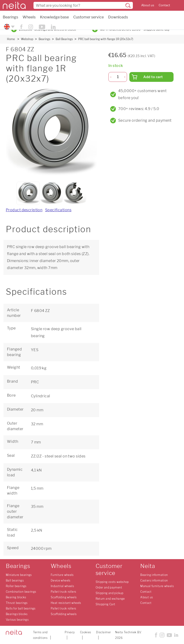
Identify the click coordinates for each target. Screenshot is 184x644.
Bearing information (154, 575)
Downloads (118, 17)
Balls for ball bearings (21, 608)
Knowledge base (54, 17)
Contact (164, 5)
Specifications (58, 210)
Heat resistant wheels (66, 603)
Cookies (86, 632)
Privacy (70, 632)
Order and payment (109, 587)
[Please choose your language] (9, 27)
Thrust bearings (17, 603)
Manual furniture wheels (157, 586)
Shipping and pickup (110, 593)
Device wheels (61, 580)
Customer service (89, 17)
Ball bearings (15, 580)
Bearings (10, 17)
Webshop (27, 39)
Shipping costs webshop (112, 582)
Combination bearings (21, 592)
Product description (24, 210)
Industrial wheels (62, 586)
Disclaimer (103, 632)
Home (11, 39)
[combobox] (83, 5)
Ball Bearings (64, 39)
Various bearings (17, 620)
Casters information (154, 580)
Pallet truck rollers (64, 592)
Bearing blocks (16, 597)
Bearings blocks (17, 614)
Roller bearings (16, 586)
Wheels (29, 17)
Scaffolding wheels (64, 597)
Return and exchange (110, 599)
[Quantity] (118, 77)
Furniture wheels (62, 575)
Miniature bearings (19, 575)
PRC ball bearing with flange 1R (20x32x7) (106, 39)
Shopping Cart (105, 604)
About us (148, 5)
